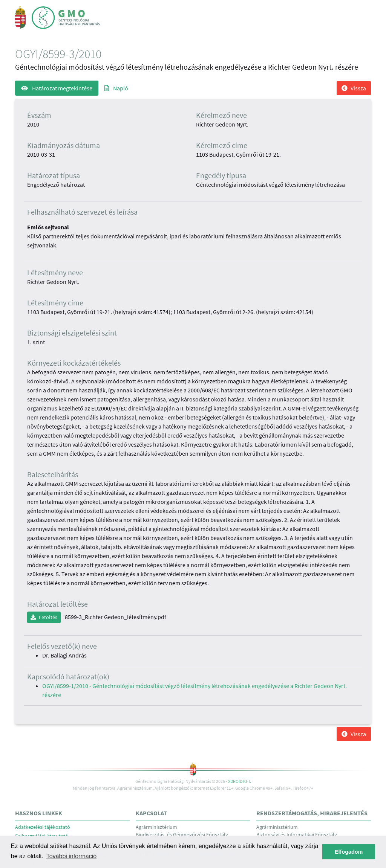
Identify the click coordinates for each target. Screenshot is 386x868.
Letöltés (44, 617)
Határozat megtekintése (57, 88)
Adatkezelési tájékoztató (43, 827)
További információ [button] (71, 856)
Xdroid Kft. (240, 781)
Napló (116, 88)
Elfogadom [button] (349, 852)
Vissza (354, 88)
